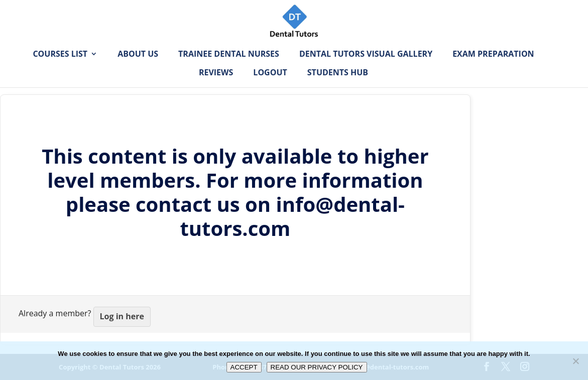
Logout (270, 88)
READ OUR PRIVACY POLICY (317, 367)
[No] (575, 361)
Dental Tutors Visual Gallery (366, 70)
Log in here (122, 316)
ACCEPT (244, 367)
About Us (138, 70)
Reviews (216, 88)
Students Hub (338, 88)
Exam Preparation (493, 70)
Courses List (60, 70)
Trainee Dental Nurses (229, 70)
